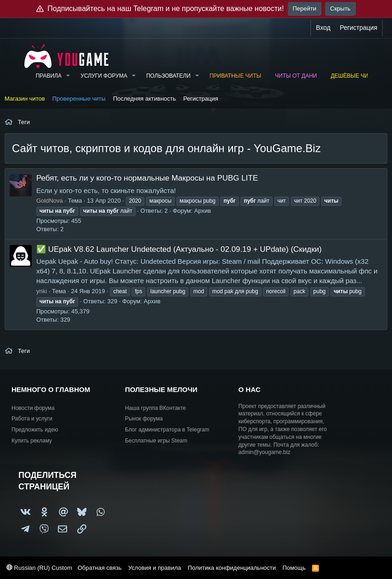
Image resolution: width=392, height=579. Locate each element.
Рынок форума (144, 419)
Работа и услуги (32, 419)
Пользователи (168, 76)
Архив (203, 211)
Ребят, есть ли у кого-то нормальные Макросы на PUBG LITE (147, 178)
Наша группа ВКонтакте (156, 408)
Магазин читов (25, 99)
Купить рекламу (32, 441)
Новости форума (33, 408)
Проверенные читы (79, 99)
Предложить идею (35, 430)
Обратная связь (100, 568)
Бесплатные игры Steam (156, 441)
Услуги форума (104, 76)
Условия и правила (155, 568)
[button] (68, 76)
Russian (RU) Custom (39, 568)
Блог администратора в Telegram (167, 430)
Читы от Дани (296, 76)
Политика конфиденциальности (232, 568)
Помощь (294, 568)
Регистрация (201, 99)
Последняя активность (145, 99)
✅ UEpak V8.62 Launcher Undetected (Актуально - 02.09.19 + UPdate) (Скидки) (179, 249)
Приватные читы (235, 76)
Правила (49, 76)
